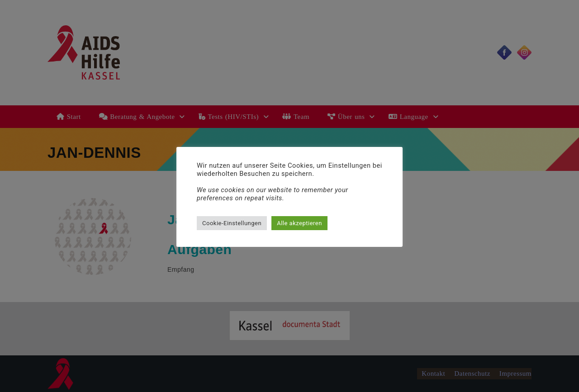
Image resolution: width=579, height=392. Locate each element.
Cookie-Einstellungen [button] (232, 223)
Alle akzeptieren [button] (299, 223)
